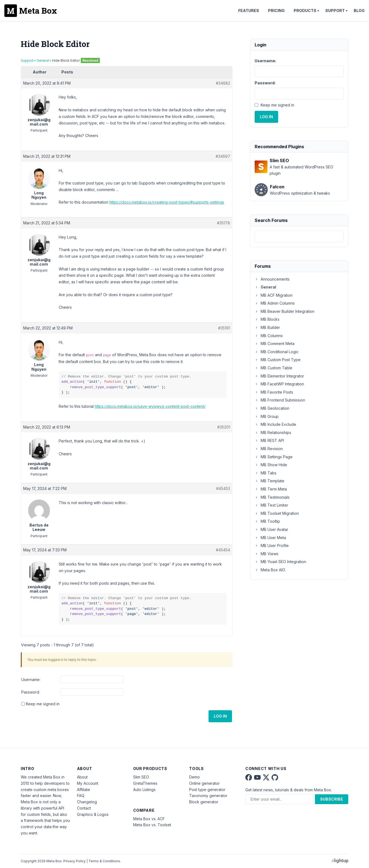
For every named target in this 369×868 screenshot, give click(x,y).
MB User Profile (272, 546)
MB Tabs (266, 473)
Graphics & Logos (93, 814)
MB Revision (269, 449)
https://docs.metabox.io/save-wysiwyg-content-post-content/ (150, 406)
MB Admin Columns (275, 303)
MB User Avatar (271, 529)
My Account (88, 783)
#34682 (223, 83)
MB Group (267, 416)
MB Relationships (273, 432)
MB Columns (269, 336)
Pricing (276, 11)
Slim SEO (141, 777)
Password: (31, 692)
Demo (194, 777)
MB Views (267, 554)
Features (249, 11)
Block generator (204, 802)
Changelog (87, 802)
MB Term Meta (271, 489)
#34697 (223, 156)
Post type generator (207, 790)
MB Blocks (267, 319)
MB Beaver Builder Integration (285, 311)
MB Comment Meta (275, 344)
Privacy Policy (75, 861)
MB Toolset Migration (277, 513)
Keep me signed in (43, 704)
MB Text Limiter (271, 505)
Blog (359, 11)
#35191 (224, 328)
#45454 (223, 550)
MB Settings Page (274, 457)
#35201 (224, 427)
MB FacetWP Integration (279, 384)
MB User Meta (270, 538)
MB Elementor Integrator (279, 376)
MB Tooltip (267, 521)
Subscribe (332, 799)
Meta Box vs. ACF (149, 819)
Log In (220, 716)
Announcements (272, 279)
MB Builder (267, 327)
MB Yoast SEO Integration (280, 562)
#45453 (223, 488)
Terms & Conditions (104, 861)
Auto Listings (144, 790)
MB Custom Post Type (278, 360)
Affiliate (84, 790)
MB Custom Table (273, 368)
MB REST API (269, 440)
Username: (31, 680)
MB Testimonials (272, 497)
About (82, 777)
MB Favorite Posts (274, 392)
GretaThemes (145, 783)
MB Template (270, 481)
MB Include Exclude (275, 424)
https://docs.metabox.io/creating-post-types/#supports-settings (167, 202)
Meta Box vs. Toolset (152, 825)
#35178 (224, 223)
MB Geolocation (272, 408)
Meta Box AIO (270, 570)
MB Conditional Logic (277, 352)
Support (335, 11)
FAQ (81, 796)
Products (305, 11)
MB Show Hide (271, 465)
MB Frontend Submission (280, 400)
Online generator (204, 783)
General (43, 60)
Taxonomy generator (208, 796)
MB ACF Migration (274, 295)
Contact (84, 808)
